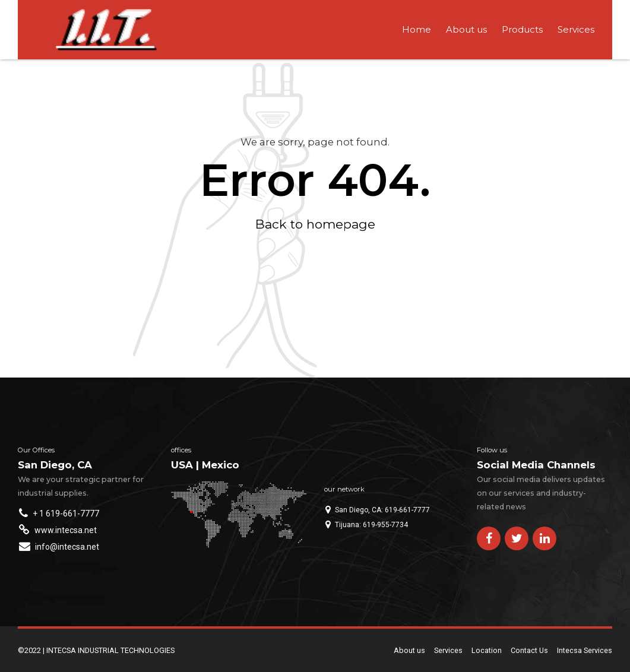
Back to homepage (315, 224)
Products (522, 29)
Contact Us (529, 650)
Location (487, 650)
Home (417, 29)
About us (466, 29)
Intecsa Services (585, 650)
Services (576, 29)
